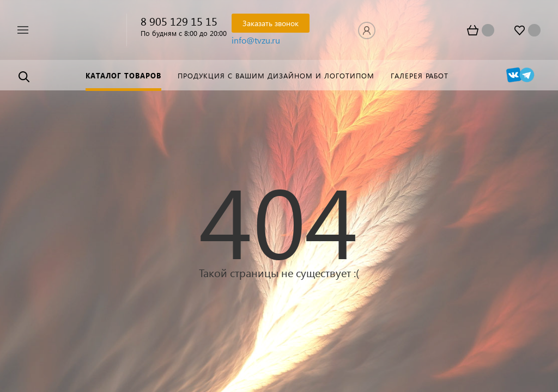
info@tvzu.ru (256, 40)
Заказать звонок (271, 23)
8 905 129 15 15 (179, 21)
